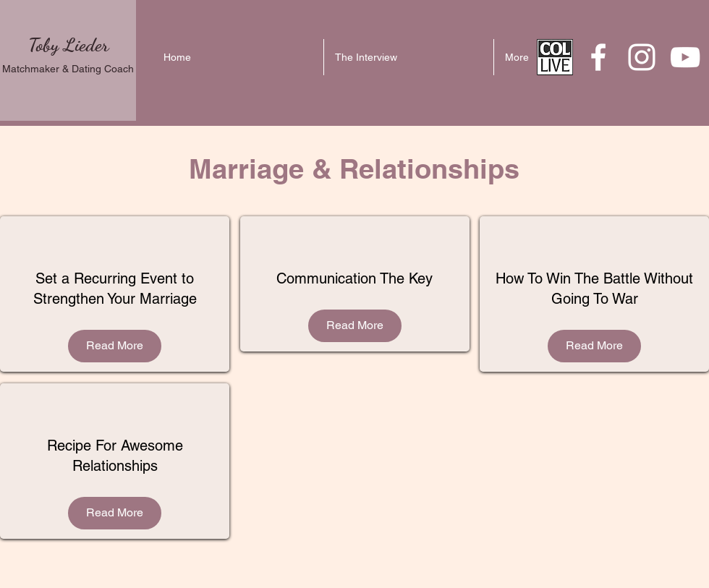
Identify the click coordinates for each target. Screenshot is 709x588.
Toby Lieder (68, 44)
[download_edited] (555, 57)
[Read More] (115, 346)
